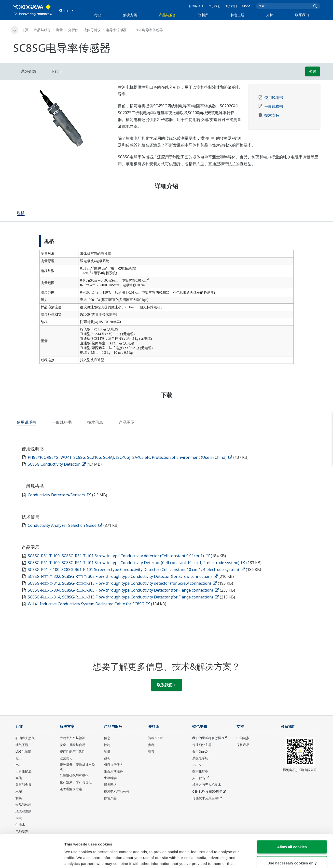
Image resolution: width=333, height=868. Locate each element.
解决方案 (130, 15)
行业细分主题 (202, 745)
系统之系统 (200, 758)
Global (247, 6)
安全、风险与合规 (72, 745)
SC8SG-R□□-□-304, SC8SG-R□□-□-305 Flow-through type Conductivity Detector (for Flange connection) (123, 590)
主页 (25, 30)
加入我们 (231, 6)
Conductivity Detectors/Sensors (59, 495)
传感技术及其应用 (205, 798)
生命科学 (110, 778)
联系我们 (302, 15)
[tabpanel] (62, 119)
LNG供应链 (23, 751)
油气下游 (22, 745)
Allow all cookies (292, 816)
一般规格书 (274, 106)
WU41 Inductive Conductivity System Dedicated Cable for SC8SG (89, 604)
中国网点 (243, 738)
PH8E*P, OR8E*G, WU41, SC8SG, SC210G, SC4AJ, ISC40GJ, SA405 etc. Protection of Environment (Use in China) (130, 457)
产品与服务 (167, 15)
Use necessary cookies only (292, 832)
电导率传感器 (116, 30)
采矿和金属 (23, 785)
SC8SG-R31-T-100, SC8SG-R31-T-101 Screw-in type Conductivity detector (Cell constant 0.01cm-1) (119, 556)
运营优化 (66, 758)
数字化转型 (200, 771)
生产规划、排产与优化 (76, 782)
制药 (19, 798)
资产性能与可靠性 (72, 751)
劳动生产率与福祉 (72, 738)
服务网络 (110, 785)
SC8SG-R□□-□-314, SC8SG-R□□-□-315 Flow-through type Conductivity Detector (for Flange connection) (123, 597)
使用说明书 (274, 98)
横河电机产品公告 (117, 791)
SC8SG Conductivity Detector (57, 464)
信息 (107, 738)
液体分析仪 (92, 30)
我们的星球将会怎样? (208, 738)
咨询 (313, 71)
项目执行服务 (113, 765)
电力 (19, 765)
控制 (107, 745)
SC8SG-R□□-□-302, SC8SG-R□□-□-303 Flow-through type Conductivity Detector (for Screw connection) (123, 576)
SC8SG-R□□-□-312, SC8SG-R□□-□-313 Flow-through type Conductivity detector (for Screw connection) (122, 583)
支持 (270, 15)
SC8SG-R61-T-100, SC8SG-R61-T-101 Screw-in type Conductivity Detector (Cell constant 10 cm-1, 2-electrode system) (137, 563)
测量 (59, 30)
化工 (19, 758)
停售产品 (110, 798)
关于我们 (214, 6)
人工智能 (199, 778)
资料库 (203, 15)
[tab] (21, 213)
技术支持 (272, 115)
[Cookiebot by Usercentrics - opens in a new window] (32, 858)
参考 (151, 745)
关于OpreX (200, 751)
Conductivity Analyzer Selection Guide (65, 525)
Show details (258, 858)
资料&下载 (156, 738)
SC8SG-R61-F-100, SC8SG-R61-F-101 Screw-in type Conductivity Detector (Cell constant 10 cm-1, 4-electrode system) (136, 570)
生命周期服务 (113, 771)
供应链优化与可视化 (74, 775)
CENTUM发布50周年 (207, 791)
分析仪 (73, 30)
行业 (98, 15)
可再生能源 (23, 771)
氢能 (19, 778)
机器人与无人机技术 (207, 785)
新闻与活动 (196, 6)
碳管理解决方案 (71, 789)
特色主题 (237, 15)
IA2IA (196, 765)
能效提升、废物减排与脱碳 (77, 767)
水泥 (19, 791)
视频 (151, 751)
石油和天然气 (25, 738)
